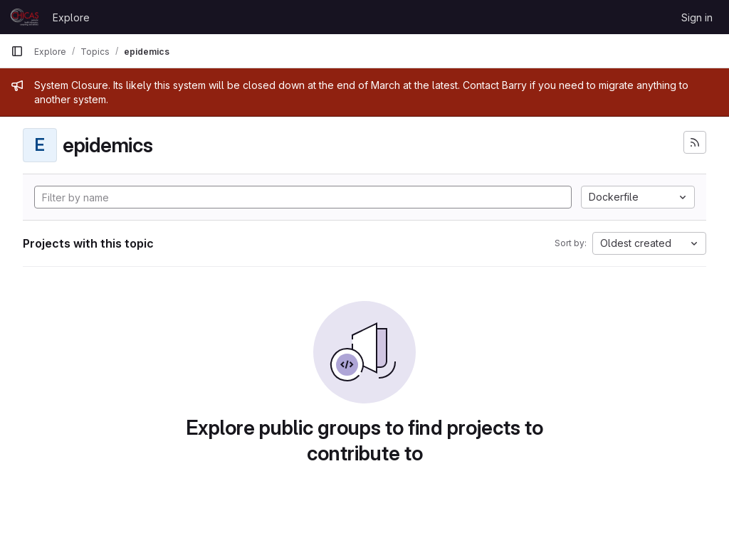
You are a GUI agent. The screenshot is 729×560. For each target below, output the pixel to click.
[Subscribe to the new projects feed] (695, 142)
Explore (71, 17)
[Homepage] (25, 17)
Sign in (697, 17)
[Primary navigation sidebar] (17, 51)
